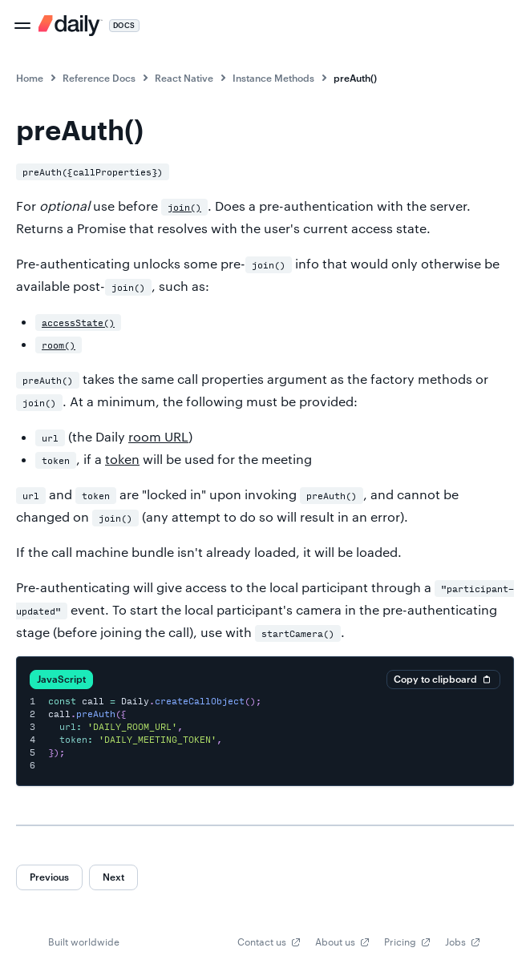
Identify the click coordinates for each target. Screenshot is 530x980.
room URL (158, 436)
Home (30, 78)
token (122, 459)
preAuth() (355, 78)
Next (113, 877)
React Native (184, 78)
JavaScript (61, 679)
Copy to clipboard (443, 680)
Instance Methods (273, 78)
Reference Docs (99, 78)
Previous (49, 877)
